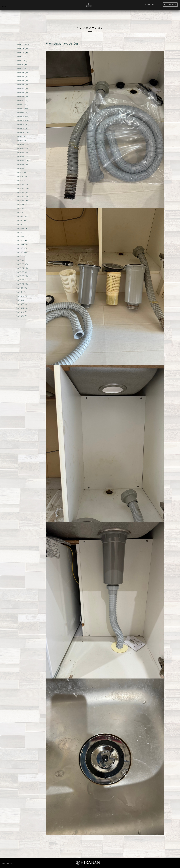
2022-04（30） (23, 204)
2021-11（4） (22, 220)
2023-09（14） (23, 144)
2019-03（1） (22, 316)
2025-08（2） (23, 72)
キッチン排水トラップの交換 (62, 44)
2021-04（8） (22, 244)
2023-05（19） (23, 156)
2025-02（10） (23, 96)
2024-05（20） (23, 124)
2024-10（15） (23, 112)
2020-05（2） (23, 276)
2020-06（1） (22, 272)
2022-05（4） (23, 200)
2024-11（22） (23, 108)
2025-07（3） (22, 76)
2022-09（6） (23, 184)
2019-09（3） (22, 296)
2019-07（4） (22, 304)
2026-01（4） (22, 56)
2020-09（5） (23, 264)
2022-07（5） (22, 192)
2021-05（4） (22, 240)
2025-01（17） (23, 100)
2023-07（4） (23, 152)
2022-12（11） (22, 172)
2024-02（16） (23, 132)
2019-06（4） (22, 308)
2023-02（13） (23, 168)
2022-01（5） (22, 212)
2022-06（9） (23, 196)
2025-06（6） (23, 80)
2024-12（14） (23, 104)
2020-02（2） (23, 284)
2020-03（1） (22, 280)
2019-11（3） (22, 292)
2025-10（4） (22, 68)
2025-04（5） (23, 88)
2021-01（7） (22, 252)
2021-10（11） (22, 224)
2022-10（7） (22, 180)
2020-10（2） (22, 260)
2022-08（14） (23, 188)
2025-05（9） (23, 84)
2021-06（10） (23, 236)
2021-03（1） (22, 248)
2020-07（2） (23, 268)
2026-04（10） (23, 45)
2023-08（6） (23, 148)
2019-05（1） (22, 312)
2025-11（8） (22, 64)
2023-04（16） (23, 160)
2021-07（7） (22, 232)
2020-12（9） (22, 256)
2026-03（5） (23, 48)
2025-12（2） (22, 60)
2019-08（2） (22, 300)
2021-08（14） (23, 228)
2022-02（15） (23, 208)
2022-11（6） (22, 176)
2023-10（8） (22, 140)
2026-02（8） (23, 52)
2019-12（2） (22, 288)
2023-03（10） (23, 164)
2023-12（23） (23, 136)
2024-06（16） (23, 120)
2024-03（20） (23, 128)
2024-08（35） (23, 116)
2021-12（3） (22, 216)
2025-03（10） (23, 92)
